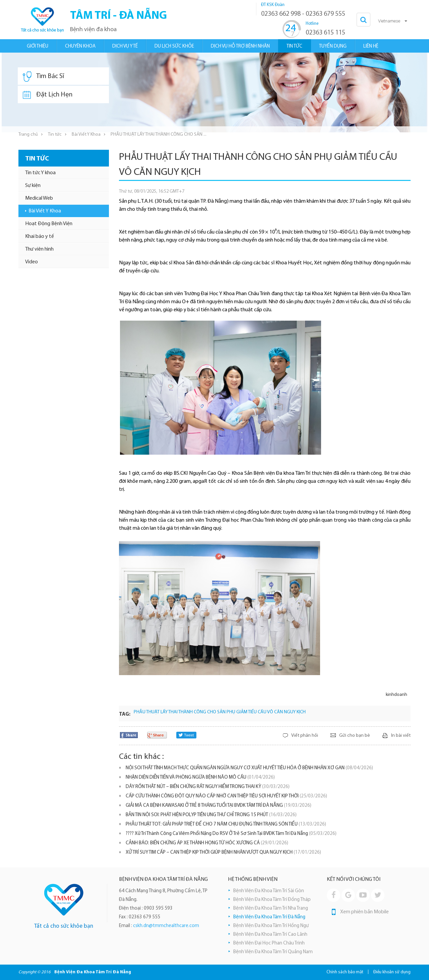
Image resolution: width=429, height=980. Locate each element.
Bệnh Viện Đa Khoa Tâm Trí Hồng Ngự (271, 926)
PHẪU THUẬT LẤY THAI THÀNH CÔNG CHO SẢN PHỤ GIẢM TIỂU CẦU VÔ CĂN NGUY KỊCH (220, 712)
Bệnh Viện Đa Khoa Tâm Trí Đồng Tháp (272, 900)
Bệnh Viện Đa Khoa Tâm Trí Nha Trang (271, 908)
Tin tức (55, 135)
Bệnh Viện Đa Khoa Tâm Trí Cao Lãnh (270, 935)
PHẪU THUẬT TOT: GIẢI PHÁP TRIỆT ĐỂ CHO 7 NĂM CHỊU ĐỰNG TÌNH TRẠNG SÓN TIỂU (226, 824)
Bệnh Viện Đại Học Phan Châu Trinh (269, 943)
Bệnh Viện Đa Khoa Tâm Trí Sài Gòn (269, 891)
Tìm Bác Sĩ (43, 76)
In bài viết (401, 736)
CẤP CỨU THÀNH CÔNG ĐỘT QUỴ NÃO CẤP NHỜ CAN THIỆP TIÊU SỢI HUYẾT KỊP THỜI (226, 796)
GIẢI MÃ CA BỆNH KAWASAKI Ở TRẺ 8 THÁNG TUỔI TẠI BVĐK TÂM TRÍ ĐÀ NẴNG (219, 806)
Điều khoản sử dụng (392, 972)
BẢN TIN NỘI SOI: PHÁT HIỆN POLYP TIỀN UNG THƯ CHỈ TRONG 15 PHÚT (211, 815)
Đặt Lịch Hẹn (48, 95)
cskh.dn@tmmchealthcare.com (166, 926)
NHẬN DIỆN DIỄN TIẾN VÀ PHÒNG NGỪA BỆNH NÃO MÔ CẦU (200, 777)
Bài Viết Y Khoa (86, 135)
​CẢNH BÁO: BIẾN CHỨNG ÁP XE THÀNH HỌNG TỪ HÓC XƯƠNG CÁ (207, 843)
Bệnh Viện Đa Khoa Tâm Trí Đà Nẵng (269, 917)
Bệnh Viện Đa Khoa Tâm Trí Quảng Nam (273, 952)
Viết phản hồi (305, 736)
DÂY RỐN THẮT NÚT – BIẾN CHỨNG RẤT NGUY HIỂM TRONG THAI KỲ (208, 787)
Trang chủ (28, 135)
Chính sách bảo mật (345, 972)
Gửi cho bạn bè (355, 736)
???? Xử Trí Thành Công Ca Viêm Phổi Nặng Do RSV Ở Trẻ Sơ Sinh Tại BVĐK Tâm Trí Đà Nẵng (231, 834)
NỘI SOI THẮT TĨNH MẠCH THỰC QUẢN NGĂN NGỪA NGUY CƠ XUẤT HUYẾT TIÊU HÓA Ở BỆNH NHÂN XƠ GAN (249, 768)
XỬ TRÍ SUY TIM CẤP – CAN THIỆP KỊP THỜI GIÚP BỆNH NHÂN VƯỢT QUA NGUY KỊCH (223, 853)
